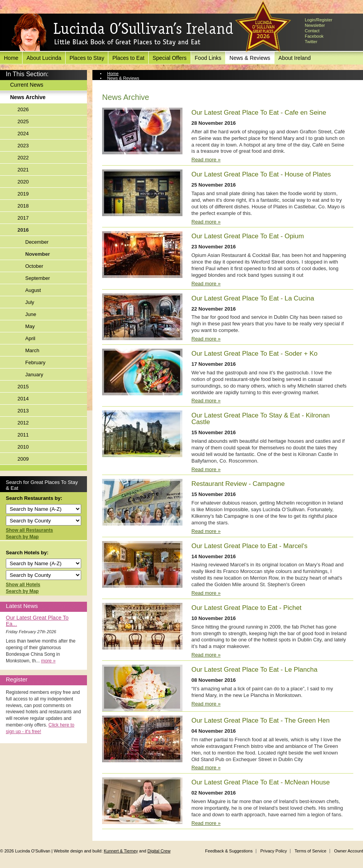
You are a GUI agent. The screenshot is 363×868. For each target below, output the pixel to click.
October (34, 266)
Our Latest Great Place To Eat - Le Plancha (254, 670)
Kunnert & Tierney (121, 851)
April (30, 338)
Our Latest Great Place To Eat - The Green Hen (261, 720)
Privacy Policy (273, 851)
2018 (23, 206)
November (38, 254)
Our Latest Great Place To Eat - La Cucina (253, 298)
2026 (23, 109)
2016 (23, 230)
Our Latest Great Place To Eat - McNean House (261, 782)
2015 (23, 387)
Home (11, 58)
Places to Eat (128, 58)
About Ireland (294, 58)
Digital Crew (159, 851)
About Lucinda (44, 58)
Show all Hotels (23, 585)
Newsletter (315, 25)
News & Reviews (250, 58)
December (37, 242)
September (38, 278)
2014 (23, 399)
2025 (23, 121)
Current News (27, 85)
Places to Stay (87, 58)
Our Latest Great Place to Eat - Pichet (247, 608)
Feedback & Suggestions (229, 851)
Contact (312, 31)
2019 (23, 194)
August (33, 290)
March (32, 350)
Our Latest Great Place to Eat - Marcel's (249, 546)
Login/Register (319, 20)
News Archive (28, 97)
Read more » (206, 160)
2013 (23, 411)
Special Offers (170, 58)
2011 (23, 435)
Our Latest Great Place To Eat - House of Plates (261, 174)
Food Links (208, 58)
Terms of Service (311, 851)
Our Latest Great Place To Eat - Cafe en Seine (259, 113)
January (34, 375)
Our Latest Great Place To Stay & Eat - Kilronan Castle (261, 419)
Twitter (311, 42)
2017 (23, 218)
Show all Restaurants (29, 530)
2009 (23, 459)
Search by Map (22, 537)
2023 (23, 146)
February (35, 362)
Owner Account (348, 851)
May (30, 326)
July (30, 302)
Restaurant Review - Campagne (238, 484)
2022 (23, 158)
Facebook (314, 36)
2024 (23, 134)
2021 (23, 170)
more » (48, 661)
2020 (23, 182)
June (31, 314)
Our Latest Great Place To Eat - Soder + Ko (254, 354)
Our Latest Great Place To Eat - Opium (248, 236)
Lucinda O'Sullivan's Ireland (122, 33)
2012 (23, 423)
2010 (23, 447)
